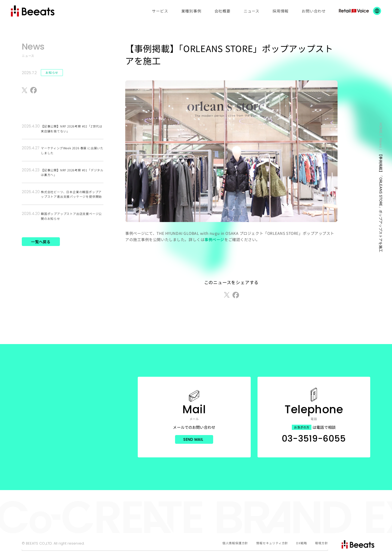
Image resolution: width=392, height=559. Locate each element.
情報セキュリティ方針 (272, 543)
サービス (160, 11)
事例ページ (214, 239)
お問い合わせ (314, 11)
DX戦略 (301, 543)
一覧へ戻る (41, 242)
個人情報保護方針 (235, 543)
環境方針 (321, 543)
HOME (381, 128)
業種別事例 (191, 11)
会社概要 (223, 11)
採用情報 (281, 11)
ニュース (252, 11)
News (381, 143)
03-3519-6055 (314, 438)
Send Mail (193, 439)
